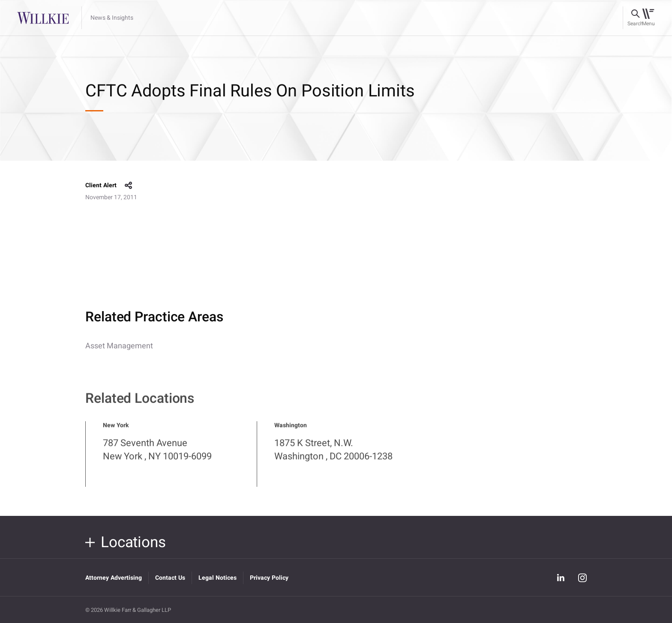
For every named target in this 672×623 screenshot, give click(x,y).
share (129, 186)
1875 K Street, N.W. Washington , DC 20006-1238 (333, 457)
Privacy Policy (269, 578)
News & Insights (112, 18)
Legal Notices (217, 578)
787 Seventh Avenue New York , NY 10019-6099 (157, 457)
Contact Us (170, 578)
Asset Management (119, 346)
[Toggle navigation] (648, 18)
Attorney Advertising (114, 578)
